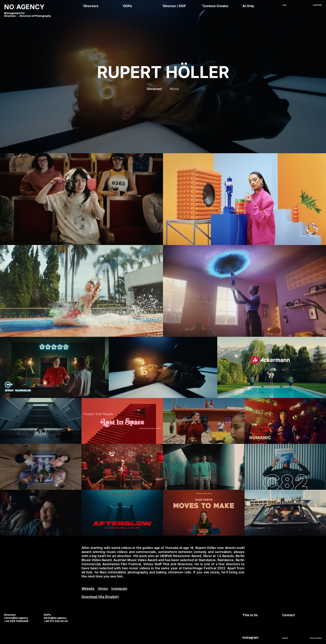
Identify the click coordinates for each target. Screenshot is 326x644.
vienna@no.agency (16, 618)
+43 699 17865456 (16, 621)
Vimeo (103, 589)
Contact (289, 615)
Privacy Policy (316, 638)
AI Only (248, 6)
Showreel (154, 89)
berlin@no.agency (55, 618)
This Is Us (250, 615)
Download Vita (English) (100, 597)
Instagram (119, 589)
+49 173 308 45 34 (56, 621)
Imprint (285, 638)
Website (88, 589)
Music (175, 89)
